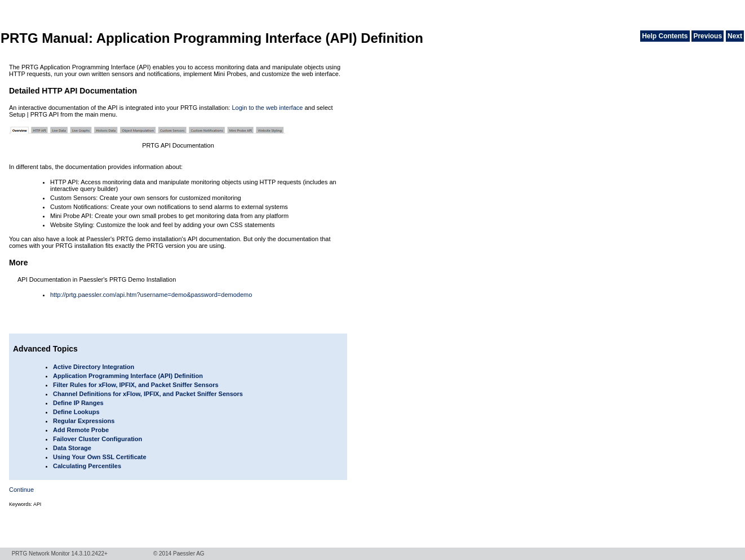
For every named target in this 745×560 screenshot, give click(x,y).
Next (735, 36)
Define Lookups (76, 412)
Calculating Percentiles (87, 466)
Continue (21, 490)
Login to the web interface (267, 108)
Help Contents (665, 36)
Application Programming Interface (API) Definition (128, 376)
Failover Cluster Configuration (97, 439)
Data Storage (72, 448)
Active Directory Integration (94, 367)
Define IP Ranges (78, 403)
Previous (708, 36)
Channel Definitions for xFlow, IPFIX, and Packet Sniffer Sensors (148, 394)
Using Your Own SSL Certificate (100, 457)
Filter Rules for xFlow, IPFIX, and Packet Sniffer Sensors (136, 385)
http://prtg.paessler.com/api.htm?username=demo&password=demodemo (151, 295)
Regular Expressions (84, 421)
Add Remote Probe (81, 430)
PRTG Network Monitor (41, 554)
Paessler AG (189, 554)
